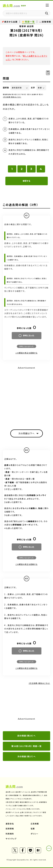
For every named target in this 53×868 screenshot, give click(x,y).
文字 (33, 88)
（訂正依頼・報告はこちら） (12, 97)
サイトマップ (11, 839)
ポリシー (34, 834)
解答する (26, 181)
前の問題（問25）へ (26, 736)
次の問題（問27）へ (26, 756)
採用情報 (10, 829)
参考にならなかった (26, 346)
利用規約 (10, 834)
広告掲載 (35, 824)
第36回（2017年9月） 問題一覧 (27, 746)
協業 (33, 829)
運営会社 (10, 824)
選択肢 (6, 88)
